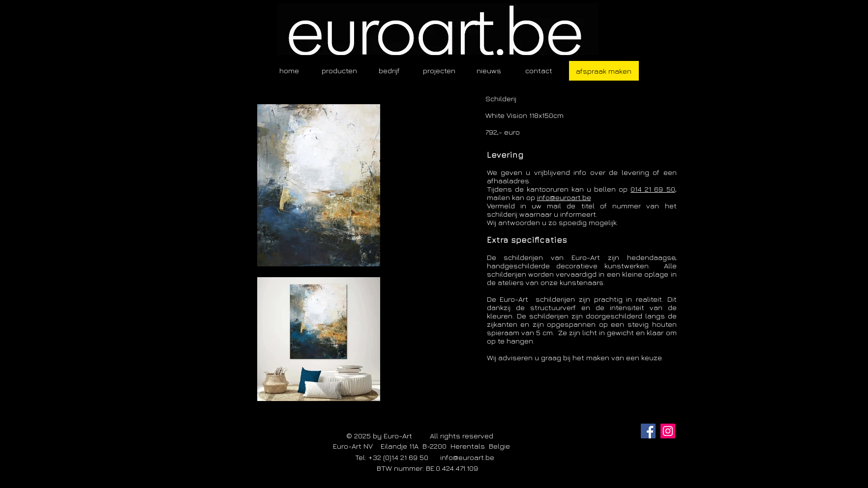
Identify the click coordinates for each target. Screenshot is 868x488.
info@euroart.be (564, 197)
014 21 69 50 (653, 189)
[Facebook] (648, 431)
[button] (339, 71)
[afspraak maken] (604, 71)
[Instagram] (668, 431)
